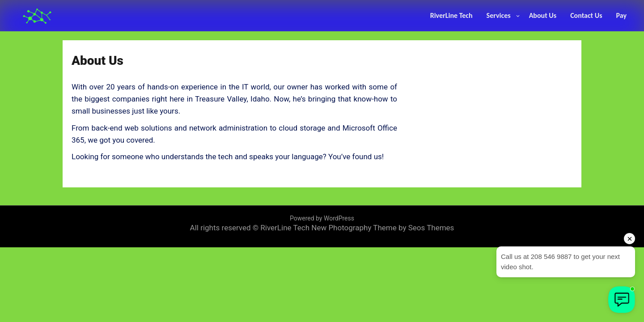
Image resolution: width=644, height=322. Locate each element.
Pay (621, 15)
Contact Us (586, 15)
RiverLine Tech (451, 15)
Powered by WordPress (322, 218)
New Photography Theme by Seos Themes (383, 228)
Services (499, 15)
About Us (543, 15)
